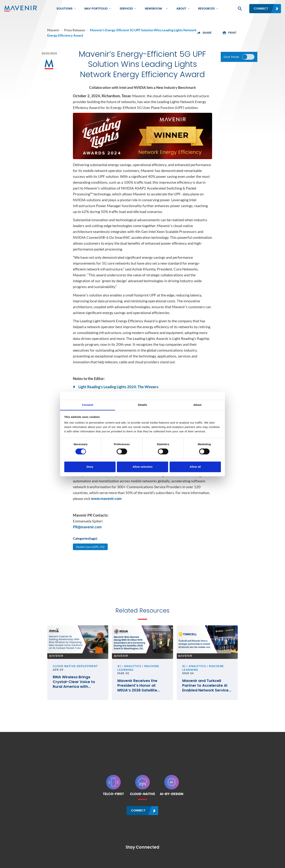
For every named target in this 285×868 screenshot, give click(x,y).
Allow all (195, 467)
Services (126, 9)
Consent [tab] (88, 405)
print (252, 30)
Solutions (64, 9)
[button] (240, 9)
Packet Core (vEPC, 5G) (91, 560)
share (226, 30)
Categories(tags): (85, 551)
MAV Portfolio (96, 9)
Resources (207, 9)
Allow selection (142, 467)
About (181, 9)
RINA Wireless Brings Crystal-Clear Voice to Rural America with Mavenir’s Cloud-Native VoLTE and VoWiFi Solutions (63, 705)
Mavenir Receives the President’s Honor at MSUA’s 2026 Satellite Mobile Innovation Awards (141, 705)
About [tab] (197, 405)
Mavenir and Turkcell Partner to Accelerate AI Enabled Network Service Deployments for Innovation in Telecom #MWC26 (219, 705)
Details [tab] (142, 405)
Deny (90, 467)
